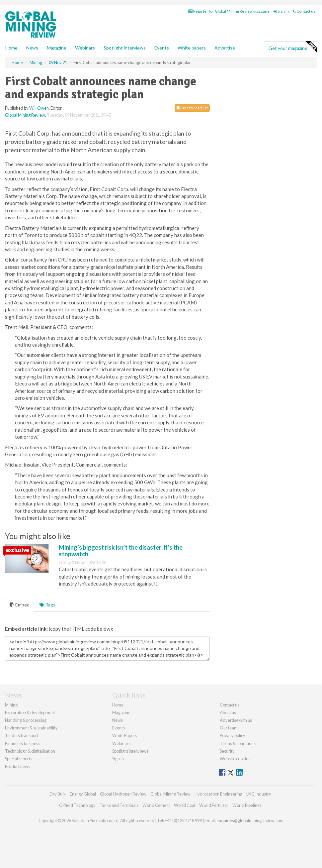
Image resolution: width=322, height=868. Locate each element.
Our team (229, 728)
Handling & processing (26, 720)
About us (228, 712)
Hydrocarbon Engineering (218, 794)
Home (11, 48)
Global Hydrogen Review (123, 794)
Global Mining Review (25, 115)
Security (227, 751)
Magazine (57, 48)
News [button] (32, 48)
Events (162, 48)
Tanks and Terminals (119, 805)
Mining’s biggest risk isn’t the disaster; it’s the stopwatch (121, 551)
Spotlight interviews (125, 48)
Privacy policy (233, 735)
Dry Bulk (58, 794)
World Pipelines (247, 805)
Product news (18, 766)
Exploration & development (30, 712)
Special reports (19, 759)
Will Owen (39, 108)
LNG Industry (259, 794)
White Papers (125, 735)
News (118, 720)
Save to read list (192, 108)
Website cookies (235, 759)
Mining (11, 705)
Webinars (85, 48)
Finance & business (23, 743)
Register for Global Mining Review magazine (229, 11)
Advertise (225, 48)
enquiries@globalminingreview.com (250, 820)
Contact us (304, 11)
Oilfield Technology (77, 805)
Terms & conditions (238, 743)
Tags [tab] (47, 605)
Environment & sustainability (31, 728)
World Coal (185, 805)
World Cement (156, 805)
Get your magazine (293, 47)
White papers (192, 48)
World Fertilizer (214, 805)
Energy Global (83, 794)
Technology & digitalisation (30, 751)
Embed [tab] (20, 605)
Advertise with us (236, 720)
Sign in (281, 11)
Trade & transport (22, 735)
